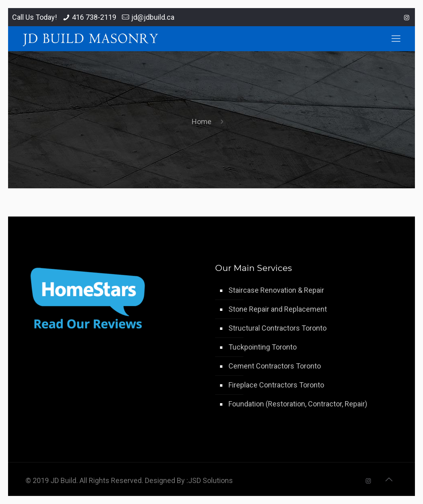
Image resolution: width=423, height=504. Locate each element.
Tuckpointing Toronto (263, 347)
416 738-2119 (94, 17)
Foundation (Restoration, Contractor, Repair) (298, 404)
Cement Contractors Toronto (275, 366)
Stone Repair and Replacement (278, 309)
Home (202, 122)
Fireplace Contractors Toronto (276, 385)
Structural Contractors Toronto (277, 328)
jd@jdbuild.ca (153, 17)
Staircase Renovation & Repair (276, 290)
